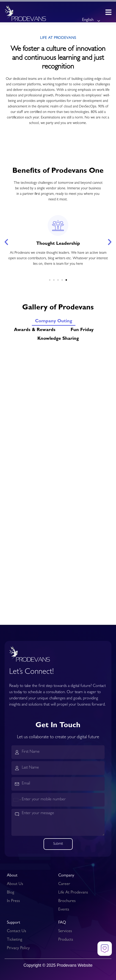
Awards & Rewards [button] (35, 330)
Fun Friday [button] (82, 330)
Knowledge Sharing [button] (58, 339)
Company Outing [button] (54, 321)
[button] (6, 242)
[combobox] (17, 800)
